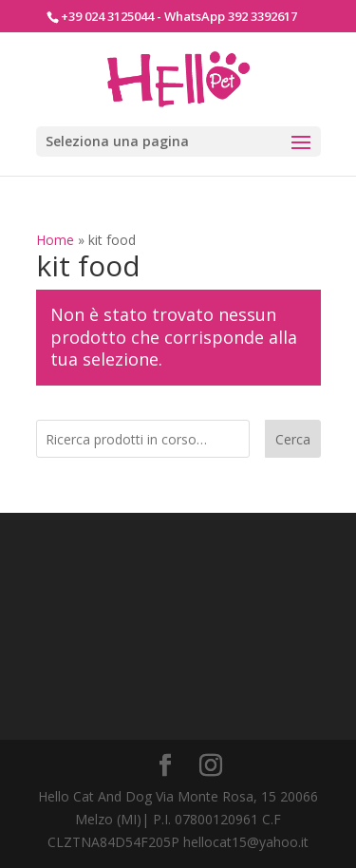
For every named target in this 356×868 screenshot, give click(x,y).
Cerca (293, 439)
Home (55, 240)
